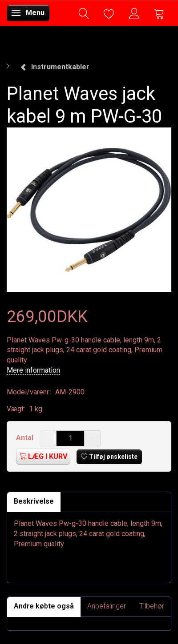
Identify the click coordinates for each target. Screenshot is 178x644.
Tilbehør (152, 606)
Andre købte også (44, 606)
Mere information (33, 370)
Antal (26, 438)
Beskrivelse (34, 501)
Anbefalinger (107, 606)
